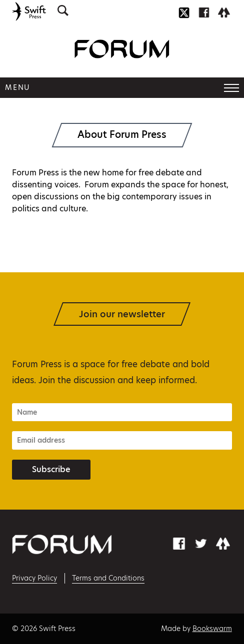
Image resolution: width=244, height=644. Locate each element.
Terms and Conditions (108, 578)
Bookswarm (212, 629)
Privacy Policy (34, 578)
